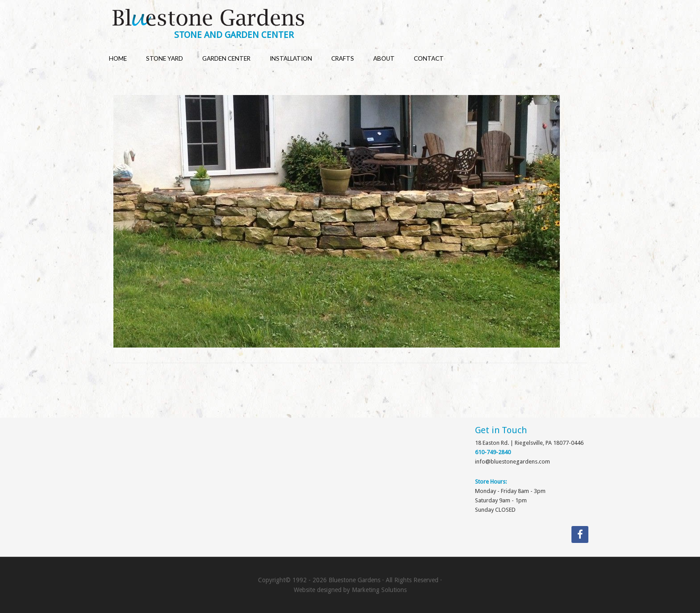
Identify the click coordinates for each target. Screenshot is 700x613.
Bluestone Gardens (358, 19)
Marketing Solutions (379, 590)
